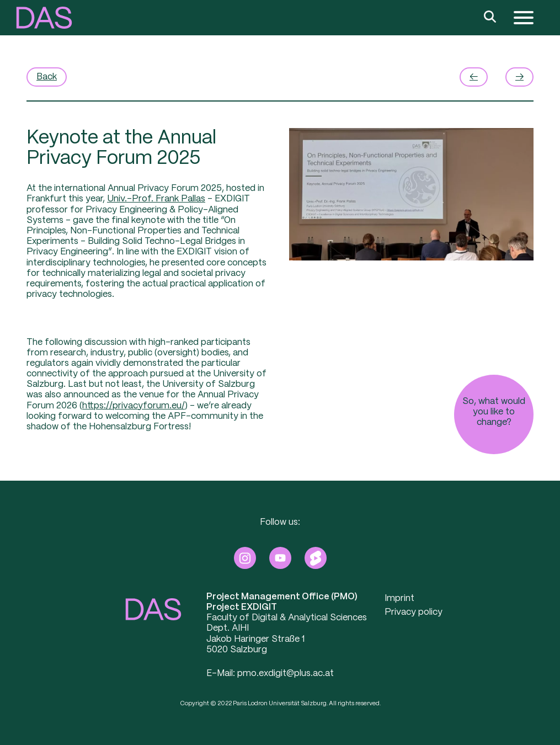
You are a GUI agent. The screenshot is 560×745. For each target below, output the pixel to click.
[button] (44, 18)
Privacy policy (414, 612)
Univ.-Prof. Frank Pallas (156, 199)
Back (47, 77)
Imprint (399, 598)
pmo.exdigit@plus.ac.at (286, 674)
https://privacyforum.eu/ (134, 406)
